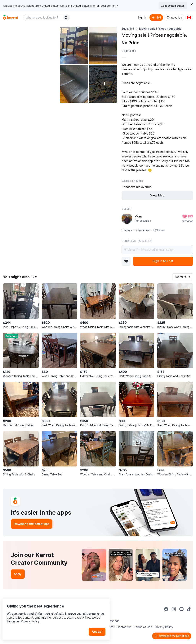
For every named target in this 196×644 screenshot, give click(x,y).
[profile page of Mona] (127, 218)
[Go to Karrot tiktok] (189, 609)
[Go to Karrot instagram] (174, 609)
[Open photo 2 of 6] (74, 45)
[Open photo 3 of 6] (103, 45)
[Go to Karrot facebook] (166, 609)
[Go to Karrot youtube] (181, 609)
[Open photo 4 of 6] (74, 84)
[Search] (66, 18)
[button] (183, 277)
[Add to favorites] (126, 261)
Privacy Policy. (51, 614)
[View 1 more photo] (103, 84)
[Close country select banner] (192, 4)
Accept (99, 625)
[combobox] (43, 18)
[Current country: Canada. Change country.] (189, 18)
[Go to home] (11, 18)
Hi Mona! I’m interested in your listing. (157, 250)
